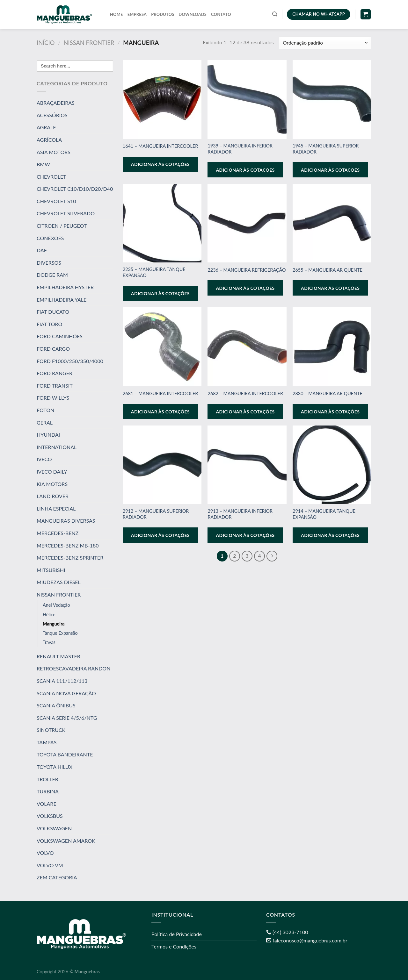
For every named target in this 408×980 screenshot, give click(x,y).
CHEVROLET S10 (56, 201)
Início (46, 43)
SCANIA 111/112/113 (62, 681)
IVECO (44, 459)
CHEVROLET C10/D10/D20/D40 (75, 189)
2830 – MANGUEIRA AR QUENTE (328, 393)
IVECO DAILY (52, 472)
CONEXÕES (50, 238)
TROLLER (47, 779)
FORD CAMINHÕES (60, 336)
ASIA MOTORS (54, 152)
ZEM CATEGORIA (57, 877)
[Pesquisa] (275, 14)
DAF (42, 250)
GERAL (45, 422)
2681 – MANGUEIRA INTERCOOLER (160, 393)
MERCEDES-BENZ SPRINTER (70, 558)
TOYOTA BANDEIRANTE (65, 754)
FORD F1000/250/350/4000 (70, 361)
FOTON (45, 410)
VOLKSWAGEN (54, 828)
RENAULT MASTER (58, 656)
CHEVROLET (51, 177)
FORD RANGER (55, 373)
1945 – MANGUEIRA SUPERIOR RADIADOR (326, 149)
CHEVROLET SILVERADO (66, 213)
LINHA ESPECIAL (56, 508)
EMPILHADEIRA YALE (62, 300)
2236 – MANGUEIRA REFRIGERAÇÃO (247, 270)
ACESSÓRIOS (52, 115)
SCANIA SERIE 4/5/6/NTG (67, 718)
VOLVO (45, 853)
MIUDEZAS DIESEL (59, 582)
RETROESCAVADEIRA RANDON (73, 668)
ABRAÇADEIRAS (56, 103)
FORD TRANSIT (55, 386)
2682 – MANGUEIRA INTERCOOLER (245, 393)
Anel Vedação (56, 605)
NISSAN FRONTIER (89, 43)
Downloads (193, 14)
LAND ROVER (53, 496)
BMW (43, 164)
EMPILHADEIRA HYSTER (65, 287)
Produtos (163, 14)
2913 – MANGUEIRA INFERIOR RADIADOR (240, 514)
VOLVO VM (50, 865)
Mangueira (54, 623)
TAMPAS (47, 742)
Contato (221, 14)
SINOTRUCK (51, 730)
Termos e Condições (174, 946)
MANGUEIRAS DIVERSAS (66, 521)
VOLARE (47, 804)
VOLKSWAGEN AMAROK (66, 841)
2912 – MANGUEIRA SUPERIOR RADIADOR (156, 514)
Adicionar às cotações (160, 164)
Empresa (137, 14)
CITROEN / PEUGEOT (62, 226)
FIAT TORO (49, 324)
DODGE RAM (52, 275)
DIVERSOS (49, 263)
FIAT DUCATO (53, 312)
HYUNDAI (48, 435)
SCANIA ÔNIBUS (56, 705)
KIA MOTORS (52, 484)
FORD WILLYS (53, 398)
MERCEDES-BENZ (58, 533)
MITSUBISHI (51, 570)
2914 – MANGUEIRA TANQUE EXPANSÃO (324, 514)
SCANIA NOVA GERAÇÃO (66, 693)
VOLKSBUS (50, 816)
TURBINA (48, 791)
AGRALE (46, 127)
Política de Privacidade (177, 934)
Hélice (49, 614)
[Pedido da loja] (325, 43)
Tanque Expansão (60, 633)
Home (117, 14)
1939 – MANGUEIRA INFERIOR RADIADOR (240, 149)
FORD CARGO (53, 349)
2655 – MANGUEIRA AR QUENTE (328, 270)
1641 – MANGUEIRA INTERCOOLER (160, 146)
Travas (49, 642)
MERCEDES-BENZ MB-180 (68, 545)
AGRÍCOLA (49, 140)
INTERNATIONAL (57, 447)
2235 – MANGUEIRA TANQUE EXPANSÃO (154, 272)
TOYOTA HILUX (55, 767)
